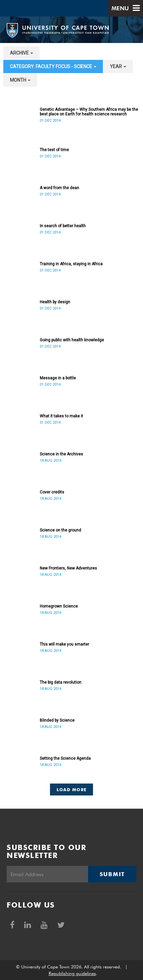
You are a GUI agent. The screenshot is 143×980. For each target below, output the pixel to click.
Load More (72, 789)
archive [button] (22, 53)
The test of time (54, 150)
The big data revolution (61, 682)
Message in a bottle (58, 378)
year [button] (118, 66)
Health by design (55, 302)
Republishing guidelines (72, 973)
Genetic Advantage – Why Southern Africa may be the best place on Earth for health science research (89, 112)
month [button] (20, 80)
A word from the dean (59, 188)
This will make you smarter (64, 644)
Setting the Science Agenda (65, 758)
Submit (112, 874)
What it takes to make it (61, 416)
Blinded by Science (57, 720)
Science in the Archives (61, 454)
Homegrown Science (59, 606)
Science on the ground (60, 530)
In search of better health (63, 226)
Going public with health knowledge (72, 340)
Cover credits (52, 492)
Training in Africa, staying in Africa (71, 264)
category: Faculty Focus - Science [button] (53, 66)
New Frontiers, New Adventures (68, 568)
